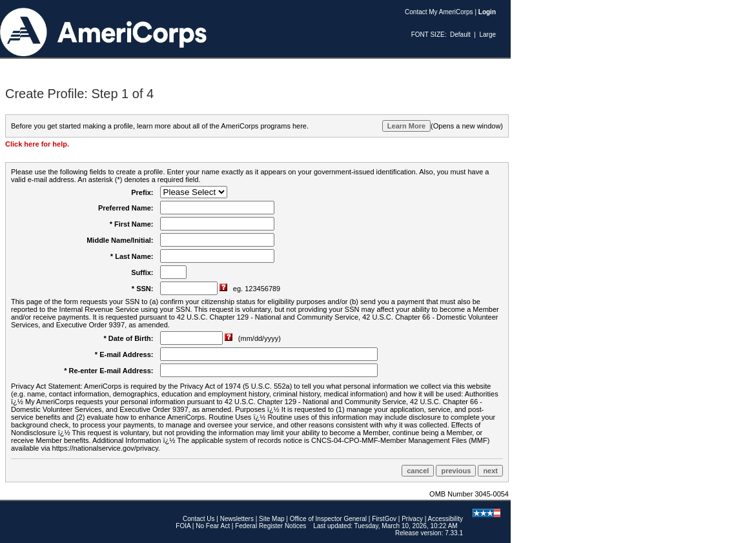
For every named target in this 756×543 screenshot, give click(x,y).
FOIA (183, 526)
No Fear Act (213, 526)
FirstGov (384, 519)
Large (487, 35)
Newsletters (237, 519)
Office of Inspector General (328, 519)
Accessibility (445, 519)
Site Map (271, 519)
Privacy (412, 519)
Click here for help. (37, 144)
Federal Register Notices (271, 526)
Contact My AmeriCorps (439, 12)
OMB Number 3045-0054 (469, 494)
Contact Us (199, 519)
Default (460, 35)
